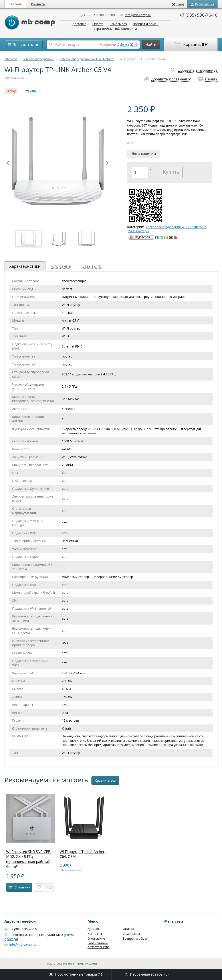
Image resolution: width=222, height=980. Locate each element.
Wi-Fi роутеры (139, 231)
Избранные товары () (147, 974)
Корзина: (191, 45)
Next (107, 163)
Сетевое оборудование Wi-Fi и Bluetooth (87, 59)
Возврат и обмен (146, 24)
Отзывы (30, 91)
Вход (178, 4)
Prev (8, 163)
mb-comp (11, 59)
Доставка (79, 24)
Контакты (38, 4)
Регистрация (202, 4)
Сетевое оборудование (38, 59)
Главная (16, 4)
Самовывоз (118, 24)
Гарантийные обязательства (116, 29)
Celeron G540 (127, 44)
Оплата (98, 24)
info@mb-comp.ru (136, 15)
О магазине (96, 938)
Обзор (11, 91)
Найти (151, 45)
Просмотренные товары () (75, 974)
